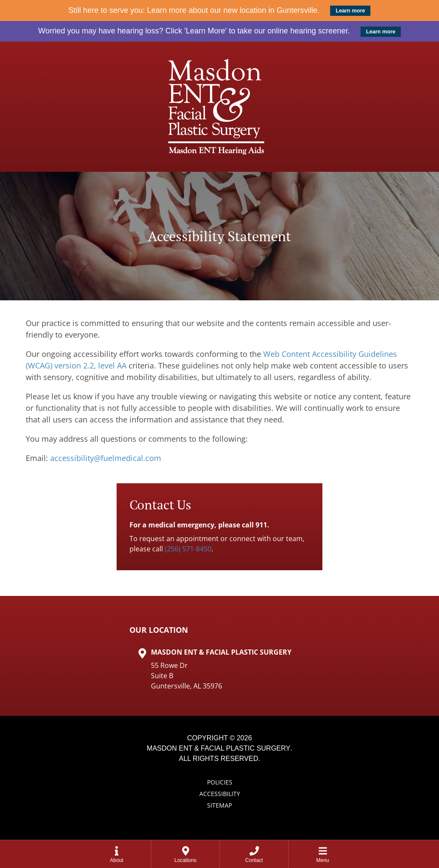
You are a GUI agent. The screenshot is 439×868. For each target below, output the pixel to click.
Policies (220, 782)
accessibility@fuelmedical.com (106, 458)
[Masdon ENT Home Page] (219, 107)
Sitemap (219, 805)
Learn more (350, 11)
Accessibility (220, 794)
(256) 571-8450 (188, 549)
